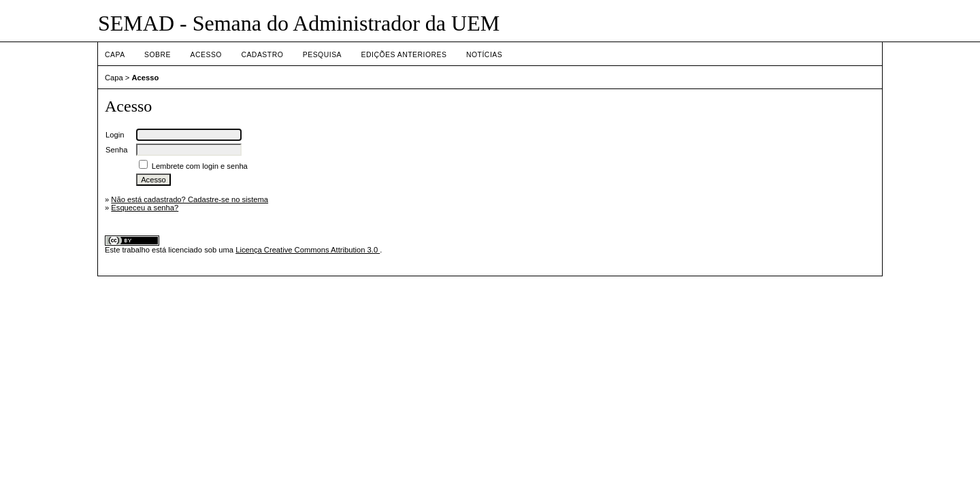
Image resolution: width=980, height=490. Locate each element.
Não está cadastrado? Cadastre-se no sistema (190, 199)
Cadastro (262, 55)
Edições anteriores (404, 55)
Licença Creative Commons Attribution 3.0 (308, 250)
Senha (116, 150)
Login (115, 135)
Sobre (158, 55)
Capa (115, 55)
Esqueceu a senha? (145, 208)
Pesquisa (322, 55)
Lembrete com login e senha (200, 166)
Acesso (206, 55)
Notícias (484, 55)
